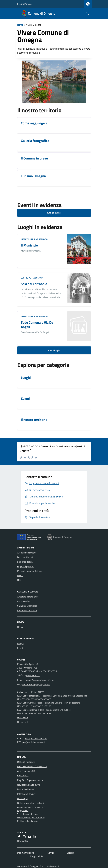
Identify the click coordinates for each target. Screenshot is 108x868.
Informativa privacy (26, 794)
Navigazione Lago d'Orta (29, 785)
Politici (20, 575)
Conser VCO (23, 776)
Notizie (21, 627)
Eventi (20, 648)
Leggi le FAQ (23, 810)
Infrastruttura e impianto (34, 239)
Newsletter (23, 841)
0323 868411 (33, 675)
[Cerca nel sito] (86, 13)
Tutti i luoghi (54, 350)
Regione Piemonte (25, 4)
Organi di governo (26, 566)
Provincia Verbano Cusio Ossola (32, 766)
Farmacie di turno (25, 789)
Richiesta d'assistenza (28, 821)
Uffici (20, 580)
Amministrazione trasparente (31, 807)
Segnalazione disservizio (29, 814)
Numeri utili (23, 722)
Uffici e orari (23, 718)
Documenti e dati (25, 557)
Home (20, 25)
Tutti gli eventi (54, 213)
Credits (70, 853)
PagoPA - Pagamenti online (30, 780)
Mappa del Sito (37, 856)
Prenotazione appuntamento (31, 818)
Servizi (51, 853)
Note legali (22, 798)
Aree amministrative (27, 553)
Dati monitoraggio (26, 853)
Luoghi (20, 643)
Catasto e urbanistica (27, 606)
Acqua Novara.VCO (26, 771)
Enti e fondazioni (25, 562)
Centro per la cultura (32, 278)
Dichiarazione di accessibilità (31, 803)
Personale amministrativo (29, 571)
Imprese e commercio (27, 610)
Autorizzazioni (24, 601)
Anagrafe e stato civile (28, 597)
